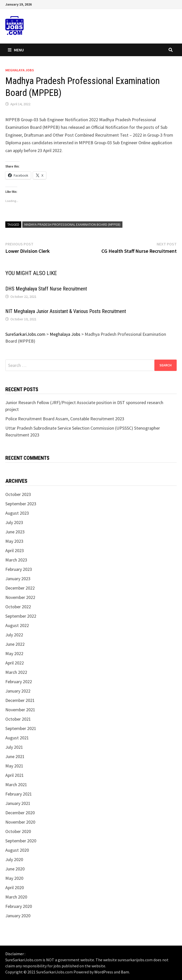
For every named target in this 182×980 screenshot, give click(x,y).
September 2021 (21, 728)
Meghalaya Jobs (20, 70)
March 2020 (16, 897)
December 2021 (20, 700)
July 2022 (14, 635)
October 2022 (18, 607)
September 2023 (21, 504)
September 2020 (21, 841)
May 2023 (14, 541)
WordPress (104, 972)
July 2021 (14, 747)
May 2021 (14, 766)
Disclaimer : (15, 954)
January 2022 (18, 691)
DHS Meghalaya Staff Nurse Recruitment (46, 289)
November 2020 (20, 822)
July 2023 (14, 522)
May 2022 (14, 653)
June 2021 (15, 756)
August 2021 (17, 738)
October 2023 (18, 494)
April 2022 (15, 663)
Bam (125, 972)
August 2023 (17, 513)
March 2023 (16, 560)
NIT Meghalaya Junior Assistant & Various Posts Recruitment (66, 311)
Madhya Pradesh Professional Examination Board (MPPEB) (72, 224)
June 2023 (15, 532)
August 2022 (17, 625)
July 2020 (14, 859)
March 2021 (16, 785)
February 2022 (19, 682)
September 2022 (21, 616)
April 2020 (15, 888)
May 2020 (14, 878)
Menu (16, 50)
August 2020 (17, 850)
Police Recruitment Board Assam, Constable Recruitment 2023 (65, 419)
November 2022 (20, 597)
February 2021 (19, 794)
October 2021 (18, 719)
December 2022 (20, 588)
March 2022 (16, 672)
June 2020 (15, 869)
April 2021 (15, 775)
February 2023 (19, 569)
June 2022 (15, 644)
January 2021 (18, 803)
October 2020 (18, 831)
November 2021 (20, 710)
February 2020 (19, 906)
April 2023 (15, 550)
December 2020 (20, 813)
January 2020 (18, 916)
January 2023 (18, 579)
